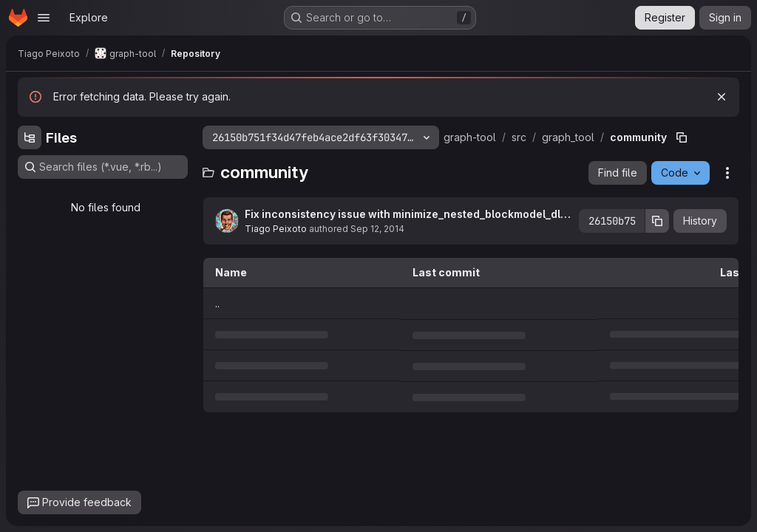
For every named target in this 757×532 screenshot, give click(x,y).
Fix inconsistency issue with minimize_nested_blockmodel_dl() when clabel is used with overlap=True (406, 215)
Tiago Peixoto (276, 229)
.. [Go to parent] (217, 303)
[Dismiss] (722, 97)
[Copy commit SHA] (657, 221)
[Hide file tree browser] (30, 137)
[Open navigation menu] (44, 18)
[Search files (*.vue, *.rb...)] (103, 167)
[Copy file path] (682, 137)
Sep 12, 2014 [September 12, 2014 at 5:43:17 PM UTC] (377, 229)
